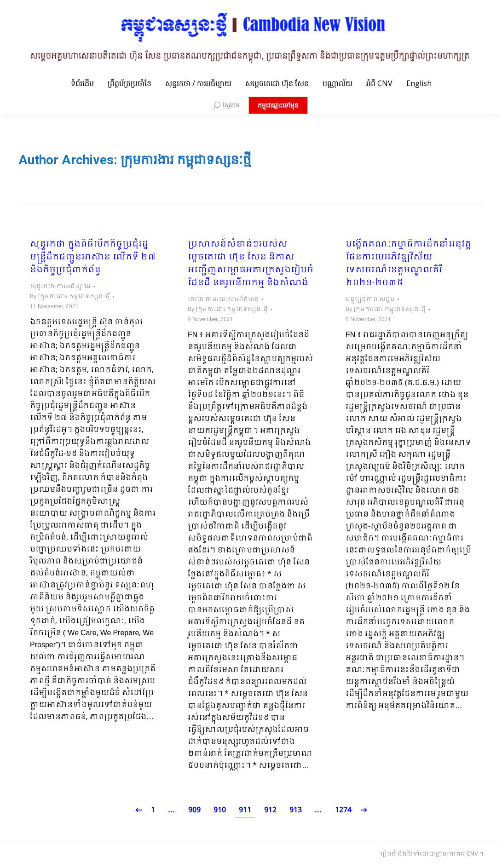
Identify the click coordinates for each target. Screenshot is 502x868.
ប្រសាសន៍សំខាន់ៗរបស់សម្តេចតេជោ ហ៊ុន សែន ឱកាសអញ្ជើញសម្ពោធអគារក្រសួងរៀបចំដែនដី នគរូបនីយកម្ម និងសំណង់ (251, 264)
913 (296, 810)
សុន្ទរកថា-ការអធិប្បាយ (60, 287)
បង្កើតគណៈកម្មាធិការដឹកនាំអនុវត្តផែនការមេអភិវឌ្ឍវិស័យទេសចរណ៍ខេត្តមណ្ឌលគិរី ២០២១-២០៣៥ (408, 264)
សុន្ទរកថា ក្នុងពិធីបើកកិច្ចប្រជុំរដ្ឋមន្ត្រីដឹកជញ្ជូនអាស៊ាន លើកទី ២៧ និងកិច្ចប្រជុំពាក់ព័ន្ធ (93, 258)
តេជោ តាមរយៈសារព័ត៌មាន (223, 299)
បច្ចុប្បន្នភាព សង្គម (370, 299)
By (70, 297)
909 (194, 810)
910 (220, 810)
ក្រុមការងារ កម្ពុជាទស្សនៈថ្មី (186, 160)
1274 (343, 810)
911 (245, 810)
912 (270, 810)
